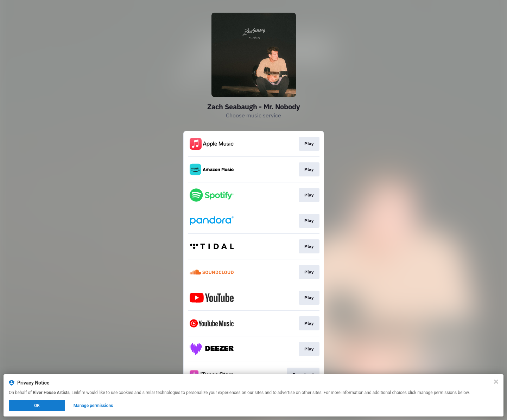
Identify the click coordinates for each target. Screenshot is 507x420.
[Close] (496, 382)
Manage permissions (93, 406)
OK (37, 406)
